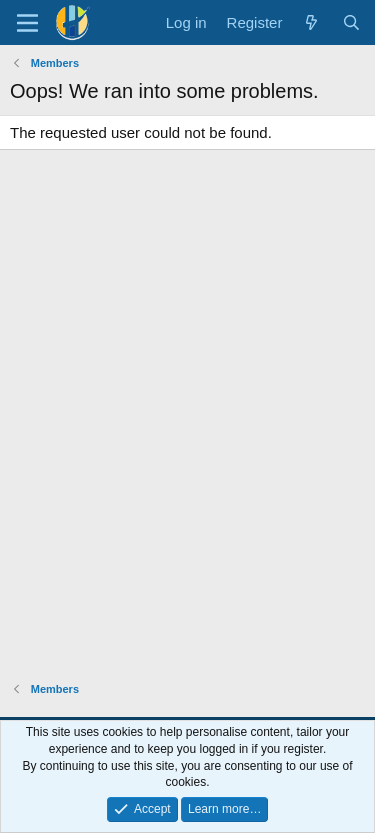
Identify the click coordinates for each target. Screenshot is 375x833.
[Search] (351, 22)
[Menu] (27, 23)
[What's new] (311, 22)
